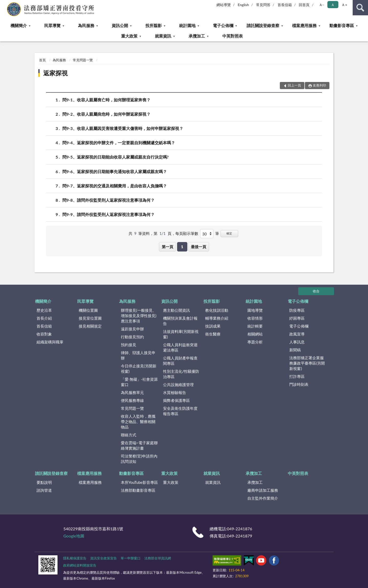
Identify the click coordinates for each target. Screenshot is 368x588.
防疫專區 (297, 310)
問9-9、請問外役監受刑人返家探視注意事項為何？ (108, 214)
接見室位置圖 (90, 318)
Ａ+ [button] (344, 5)
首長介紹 (44, 318)
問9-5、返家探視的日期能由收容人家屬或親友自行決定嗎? (116, 157)
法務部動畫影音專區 (138, 490)
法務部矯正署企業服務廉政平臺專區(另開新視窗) (307, 363)
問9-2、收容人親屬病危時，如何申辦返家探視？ (106, 114)
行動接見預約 (132, 337)
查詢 (360, 8)
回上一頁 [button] (294, 85)
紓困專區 (297, 318)
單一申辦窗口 (131, 558)
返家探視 (55, 73)
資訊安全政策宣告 (103, 558)
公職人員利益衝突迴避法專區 (180, 347)
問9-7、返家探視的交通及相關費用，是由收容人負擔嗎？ (115, 186)
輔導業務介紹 (217, 318)
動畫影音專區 (342, 25)
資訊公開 (120, 25)
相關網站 (255, 334)
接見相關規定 (90, 326)
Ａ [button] (333, 5)
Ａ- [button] (321, 5)
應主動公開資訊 (176, 310)
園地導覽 (255, 310)
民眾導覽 (52, 25)
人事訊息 (297, 342)
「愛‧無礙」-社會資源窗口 (139, 382)
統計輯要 (255, 326)
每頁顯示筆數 (187, 233)
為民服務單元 (132, 392)
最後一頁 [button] (199, 247)
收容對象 (44, 334)
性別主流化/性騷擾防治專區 (181, 374)
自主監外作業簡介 (263, 498)
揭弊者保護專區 (176, 400)
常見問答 (263, 5)
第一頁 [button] (168, 247)
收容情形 (255, 318)
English (243, 5)
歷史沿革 (44, 310)
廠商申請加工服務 (263, 490)
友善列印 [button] (319, 85)
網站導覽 (224, 5)
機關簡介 (19, 25)
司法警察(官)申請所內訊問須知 (139, 459)
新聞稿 (295, 350)
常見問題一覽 (83, 60)
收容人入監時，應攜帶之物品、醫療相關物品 (138, 422)
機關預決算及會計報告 (180, 321)
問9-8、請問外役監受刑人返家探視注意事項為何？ (108, 200)
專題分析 (255, 342)
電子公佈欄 (223, 25)
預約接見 (129, 345)
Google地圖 (74, 536)
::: (4, 4)
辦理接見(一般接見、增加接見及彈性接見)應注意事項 (139, 316)
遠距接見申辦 (132, 329)
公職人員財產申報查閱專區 (180, 361)
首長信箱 (285, 5)
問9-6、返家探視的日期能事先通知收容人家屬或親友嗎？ (115, 171)
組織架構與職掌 (50, 342)
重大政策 (129, 36)
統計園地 (187, 25)
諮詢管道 (44, 490)
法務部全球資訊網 (158, 558)
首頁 (42, 60)
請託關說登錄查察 (263, 25)
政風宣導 (297, 334)
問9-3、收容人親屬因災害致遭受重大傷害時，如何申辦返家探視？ (123, 128)
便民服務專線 (132, 400)
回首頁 (304, 5)
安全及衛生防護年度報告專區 (180, 411)
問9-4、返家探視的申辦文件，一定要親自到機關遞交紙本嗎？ (119, 143)
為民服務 (86, 25)
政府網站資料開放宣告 (80, 565)
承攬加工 (197, 36)
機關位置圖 (88, 310)
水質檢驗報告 (175, 392)
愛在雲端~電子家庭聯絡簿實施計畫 (139, 445)
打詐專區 (297, 376)
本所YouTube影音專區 (139, 482)
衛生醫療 (213, 334)
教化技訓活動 (217, 310)
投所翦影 (154, 25)
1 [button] (182, 247)
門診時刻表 (299, 384)
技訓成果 (213, 326)
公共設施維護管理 (178, 385)
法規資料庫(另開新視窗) (181, 334)
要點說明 (44, 482)
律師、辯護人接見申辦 (138, 355)
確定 (229, 233)
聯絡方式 (129, 435)
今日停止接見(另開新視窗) (139, 369)
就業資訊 (163, 36)
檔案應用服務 (304, 25)
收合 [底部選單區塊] (316, 291)
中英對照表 (233, 36)
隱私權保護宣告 (75, 558)
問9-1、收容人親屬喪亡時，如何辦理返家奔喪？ (106, 100)
